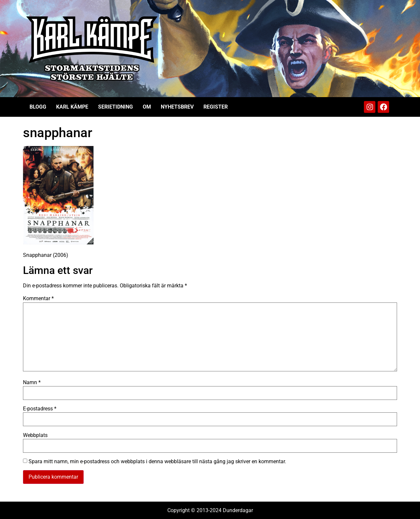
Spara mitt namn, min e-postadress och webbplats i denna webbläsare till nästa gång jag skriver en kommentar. (157, 462)
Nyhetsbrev (177, 107)
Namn (32, 383)
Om (147, 107)
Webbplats (35, 435)
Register (216, 107)
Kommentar (38, 299)
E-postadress (40, 409)
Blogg (38, 107)
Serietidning (115, 107)
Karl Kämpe (72, 107)
